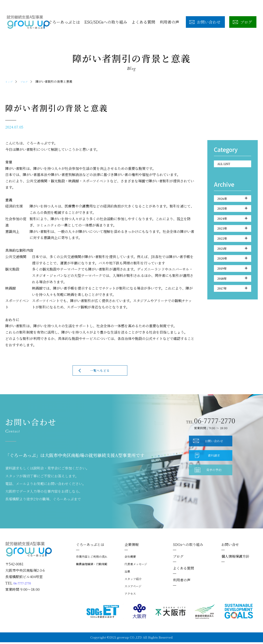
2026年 (232, 201)
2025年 (232, 213)
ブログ (27, 81)
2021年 (232, 259)
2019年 (232, 283)
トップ (10, 81)
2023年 (232, 236)
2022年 (232, 248)
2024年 (232, 224)
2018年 (232, 294)
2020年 (232, 271)
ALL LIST (227, 165)
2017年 (232, 306)
